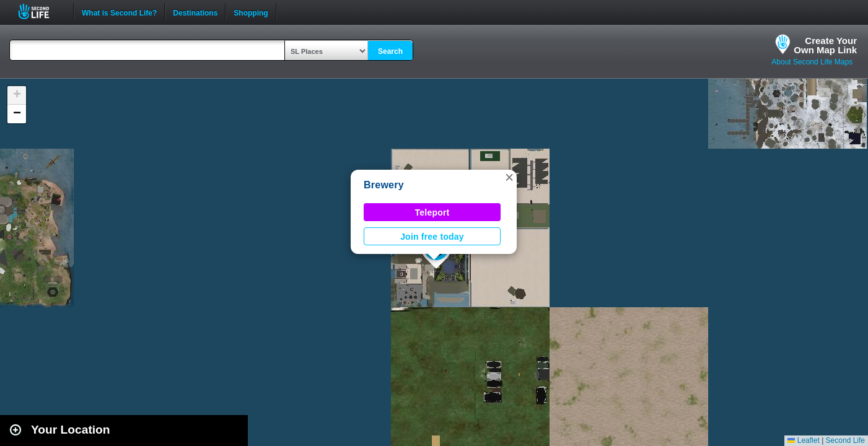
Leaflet (803, 440)
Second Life (41, 11)
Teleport (432, 212)
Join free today (432, 237)
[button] (509, 177)
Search (390, 51)
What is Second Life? (119, 12)
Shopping (251, 12)
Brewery (384, 185)
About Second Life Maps (812, 62)
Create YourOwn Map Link (825, 45)
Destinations (195, 12)
